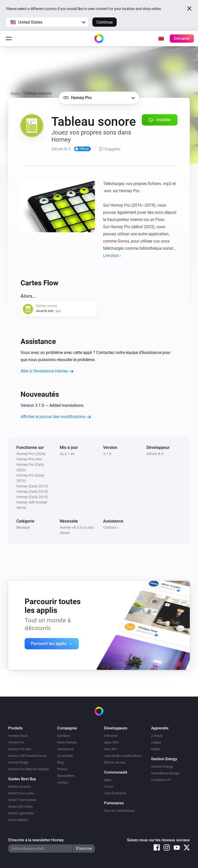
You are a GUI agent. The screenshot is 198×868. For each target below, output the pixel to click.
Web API (110, 749)
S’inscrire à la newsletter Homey (36, 840)
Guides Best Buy (22, 779)
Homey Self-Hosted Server (27, 756)
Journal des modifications (123, 756)
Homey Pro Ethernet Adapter (29, 769)
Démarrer (111, 736)
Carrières (64, 736)
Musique (23, 527)
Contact (63, 782)
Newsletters (66, 776)
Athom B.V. (155, 454)
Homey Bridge (18, 762)
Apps (15, 93)
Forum (109, 787)
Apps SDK (111, 742)
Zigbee (156, 742)
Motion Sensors (20, 787)
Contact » (111, 527)
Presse (62, 769)
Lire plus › (112, 255)
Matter (156, 749)
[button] (47, 22)
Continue (105, 22)
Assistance (65, 749)
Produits (16, 728)
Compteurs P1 (161, 780)
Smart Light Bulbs (21, 813)
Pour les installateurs (119, 811)
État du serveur (115, 762)
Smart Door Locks (21, 793)
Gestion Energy (162, 766)
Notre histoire (67, 742)
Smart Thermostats (22, 800)
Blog (60, 762)
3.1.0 (107, 454)
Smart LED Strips (21, 807)
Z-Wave (157, 736)
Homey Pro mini (20, 749)
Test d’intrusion (115, 793)
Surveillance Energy (165, 773)
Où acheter (65, 756)
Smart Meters (18, 820)
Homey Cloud (18, 736)
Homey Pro (16, 742)
